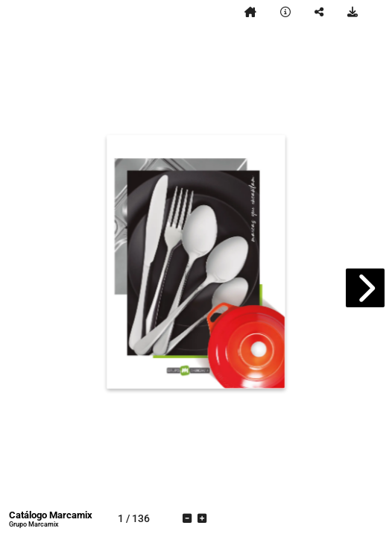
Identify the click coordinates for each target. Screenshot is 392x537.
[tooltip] (250, 12)
